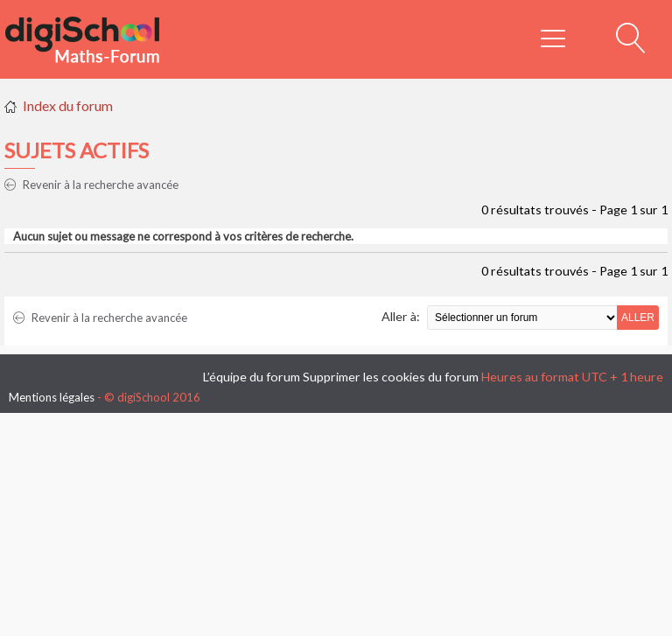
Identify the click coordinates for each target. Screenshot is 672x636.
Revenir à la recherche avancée (91, 185)
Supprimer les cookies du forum (391, 377)
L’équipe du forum (252, 377)
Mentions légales (52, 397)
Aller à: (401, 316)
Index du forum (68, 105)
